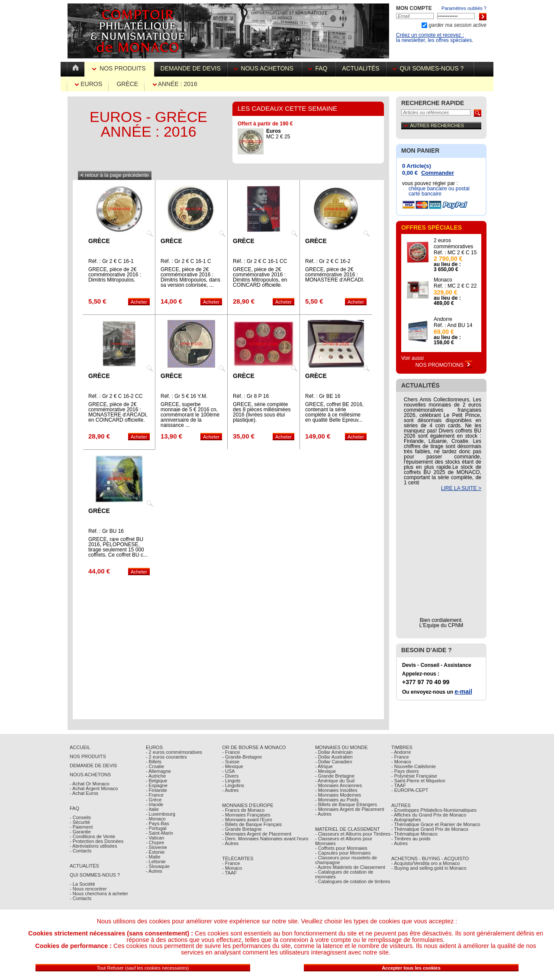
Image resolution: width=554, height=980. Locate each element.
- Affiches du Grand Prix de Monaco (429, 815)
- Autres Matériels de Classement (350, 867)
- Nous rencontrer (88, 889)
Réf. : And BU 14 (453, 325)
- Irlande (155, 804)
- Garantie (80, 832)
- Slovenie (156, 847)
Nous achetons (264, 68)
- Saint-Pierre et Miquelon (418, 781)
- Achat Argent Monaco (94, 788)
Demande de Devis (93, 765)
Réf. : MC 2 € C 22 (455, 286)
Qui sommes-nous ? (430, 68)
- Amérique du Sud (335, 781)
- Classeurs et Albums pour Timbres (353, 834)
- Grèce (154, 800)
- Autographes (406, 820)
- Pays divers (405, 771)
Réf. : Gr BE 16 (323, 396)
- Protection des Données (97, 841)
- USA (228, 771)
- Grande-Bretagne (242, 757)
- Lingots (231, 781)
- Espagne (157, 785)
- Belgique (157, 781)
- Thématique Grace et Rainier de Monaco (436, 824)
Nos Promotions (444, 365)
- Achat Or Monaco (90, 784)
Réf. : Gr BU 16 (106, 531)
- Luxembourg (161, 814)
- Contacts (81, 851)
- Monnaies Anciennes (338, 785)
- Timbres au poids (411, 839)
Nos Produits (120, 68)
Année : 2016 (175, 84)
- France (155, 795)
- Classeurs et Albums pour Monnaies (344, 841)
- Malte (153, 857)
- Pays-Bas (158, 823)
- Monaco (156, 819)
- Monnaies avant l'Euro (247, 820)
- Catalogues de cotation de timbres (353, 881)
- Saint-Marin (159, 833)
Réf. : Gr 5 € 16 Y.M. (184, 396)
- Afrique (324, 766)
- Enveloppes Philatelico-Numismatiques (434, 810)
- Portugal (156, 828)
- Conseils (80, 817)
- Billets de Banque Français (252, 824)
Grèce (127, 84)
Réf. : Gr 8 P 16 (251, 396)
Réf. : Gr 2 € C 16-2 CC (115, 396)
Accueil (80, 747)
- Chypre (155, 842)
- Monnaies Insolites (336, 790)
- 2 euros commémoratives (174, 752)
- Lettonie (156, 862)
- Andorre (401, 752)
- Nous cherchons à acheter (99, 894)
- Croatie (155, 766)
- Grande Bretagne (242, 829)
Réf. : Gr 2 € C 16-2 (328, 261)
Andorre (443, 319)
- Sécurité (80, 822)
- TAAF (229, 873)
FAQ (319, 68)
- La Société (82, 884)
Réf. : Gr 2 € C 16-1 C (186, 261)
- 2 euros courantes (166, 757)
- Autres (154, 871)
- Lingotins (233, 785)
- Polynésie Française (414, 776)
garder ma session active (457, 25)
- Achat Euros (84, 793)
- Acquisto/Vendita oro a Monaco (425, 863)
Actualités (361, 68)
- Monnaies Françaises (246, 815)
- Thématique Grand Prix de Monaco (430, 829)
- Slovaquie (158, 866)
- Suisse (231, 762)
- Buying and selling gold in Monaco (429, 868)
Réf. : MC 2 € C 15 (455, 253)
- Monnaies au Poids (337, 800)
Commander (438, 173)
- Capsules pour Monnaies (343, 853)
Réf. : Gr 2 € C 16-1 (111, 261)
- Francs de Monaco (243, 810)
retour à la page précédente (115, 175)
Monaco (443, 280)
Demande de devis (191, 68)
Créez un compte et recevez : (430, 35)
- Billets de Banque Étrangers (346, 804)
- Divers (230, 776)
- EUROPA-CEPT (410, 790)
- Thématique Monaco (414, 834)
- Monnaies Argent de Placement (257, 834)
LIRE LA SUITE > (461, 488)
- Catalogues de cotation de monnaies (344, 874)
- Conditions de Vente (92, 836)
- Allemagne (158, 771)
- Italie (152, 809)
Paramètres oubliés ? (464, 8)
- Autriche (156, 776)
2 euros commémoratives (453, 243)
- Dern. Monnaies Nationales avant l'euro (265, 839)
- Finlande (156, 790)
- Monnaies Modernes (338, 795)
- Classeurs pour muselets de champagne (346, 860)
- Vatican (155, 838)
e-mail (463, 692)
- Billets (154, 762)
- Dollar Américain (334, 752)
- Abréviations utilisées (93, 846)
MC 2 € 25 (278, 134)
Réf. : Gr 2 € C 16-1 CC (260, 261)
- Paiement (81, 827)
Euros (89, 84)
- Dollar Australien (334, 757)
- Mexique (232, 766)
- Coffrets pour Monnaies (341, 848)
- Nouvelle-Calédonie (414, 766)
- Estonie (155, 852)
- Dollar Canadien (334, 762)
